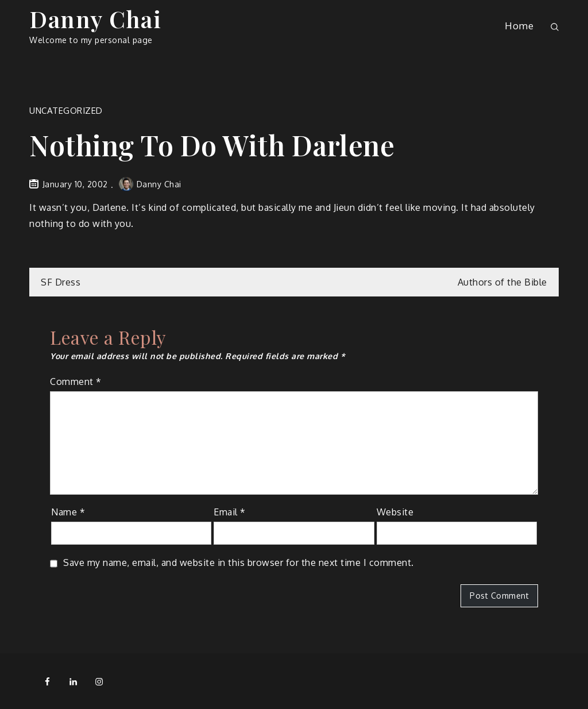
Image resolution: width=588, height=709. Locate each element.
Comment (76, 382)
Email (230, 512)
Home (519, 26)
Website (395, 512)
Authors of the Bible (502, 282)
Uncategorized (66, 111)
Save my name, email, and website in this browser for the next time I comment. (239, 562)
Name (68, 512)
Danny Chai (95, 19)
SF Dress (61, 282)
